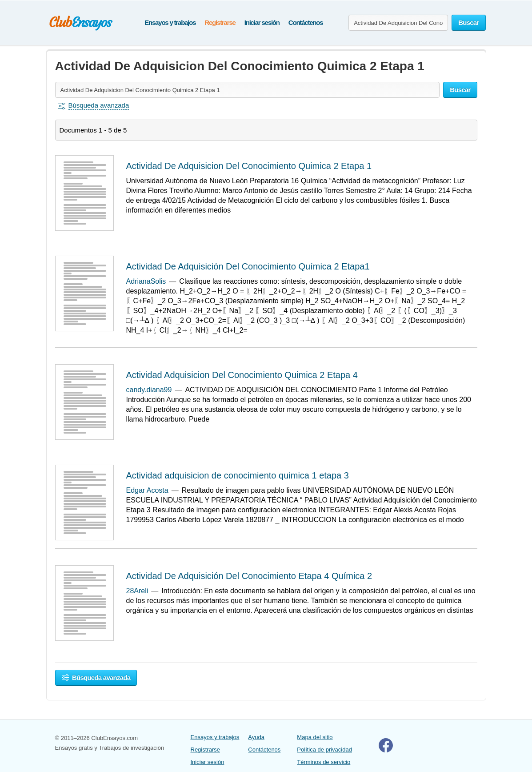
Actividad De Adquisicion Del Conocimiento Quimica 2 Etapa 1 (249, 166)
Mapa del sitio (315, 737)
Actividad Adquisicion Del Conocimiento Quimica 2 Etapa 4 (242, 375)
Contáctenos (306, 22)
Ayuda (256, 737)
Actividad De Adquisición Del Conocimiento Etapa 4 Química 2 (249, 576)
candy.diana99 (149, 390)
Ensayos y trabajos (170, 22)
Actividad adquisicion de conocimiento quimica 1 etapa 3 (238, 475)
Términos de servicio (324, 762)
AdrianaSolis (146, 281)
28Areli (137, 591)
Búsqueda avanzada (96, 678)
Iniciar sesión (262, 22)
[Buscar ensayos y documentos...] (398, 23)
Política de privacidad (324, 750)
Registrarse (220, 22)
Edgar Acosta (147, 490)
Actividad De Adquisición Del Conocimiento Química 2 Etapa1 (248, 266)
